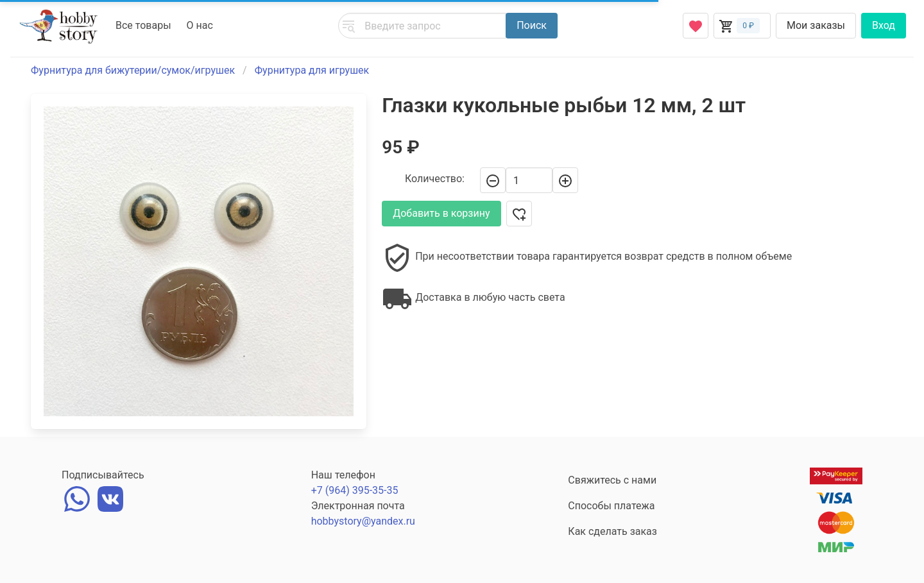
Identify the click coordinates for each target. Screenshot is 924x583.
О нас (200, 25)
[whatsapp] (77, 497)
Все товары (143, 25)
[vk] (110, 497)
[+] (565, 180)
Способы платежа (611, 506)
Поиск (532, 25)
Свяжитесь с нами (612, 480)
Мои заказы (816, 25)
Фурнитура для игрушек (312, 70)
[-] (493, 180)
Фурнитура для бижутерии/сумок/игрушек (133, 70)
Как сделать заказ (612, 531)
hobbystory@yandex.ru (363, 521)
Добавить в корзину (441, 213)
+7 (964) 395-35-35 (355, 490)
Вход (884, 25)
